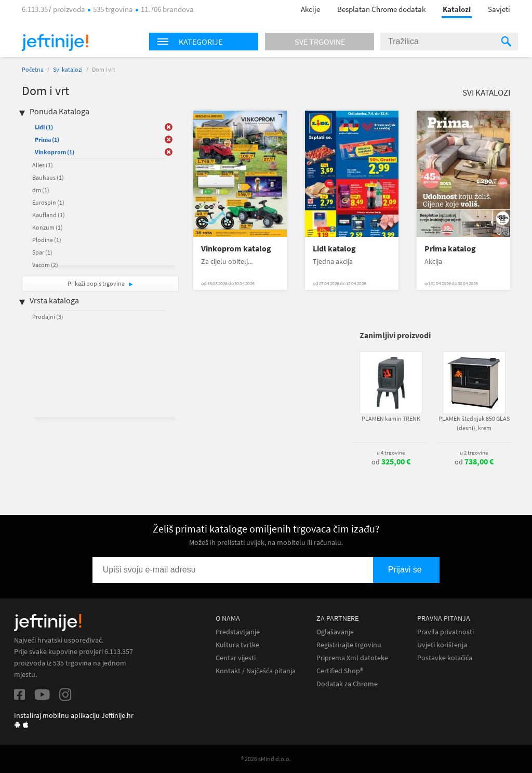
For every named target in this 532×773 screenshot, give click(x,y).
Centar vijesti (236, 658)
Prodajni (48, 317)
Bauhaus (48, 177)
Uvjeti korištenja (442, 645)
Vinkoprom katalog (236, 249)
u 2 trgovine (474, 452)
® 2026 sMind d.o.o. (266, 759)
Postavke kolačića (445, 658)
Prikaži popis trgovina (97, 283)
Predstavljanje (238, 632)
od (391, 462)
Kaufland (49, 215)
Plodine (47, 240)
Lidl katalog (334, 249)
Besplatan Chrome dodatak (381, 9)
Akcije (310, 9)
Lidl (44, 127)
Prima (47, 139)
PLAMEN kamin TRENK (391, 418)
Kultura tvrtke (237, 645)
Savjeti (499, 9)
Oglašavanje (335, 632)
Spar (42, 252)
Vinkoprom (55, 152)
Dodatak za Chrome (347, 684)
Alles (43, 165)
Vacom (45, 265)
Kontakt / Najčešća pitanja (256, 671)
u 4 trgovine (391, 452)
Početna (33, 69)
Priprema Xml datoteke (352, 658)
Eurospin (48, 202)
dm (41, 190)
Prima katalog (450, 249)
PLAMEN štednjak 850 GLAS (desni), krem (474, 423)
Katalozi (457, 9)
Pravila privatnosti (445, 632)
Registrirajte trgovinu (349, 645)
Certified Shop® (340, 671)
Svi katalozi (68, 69)
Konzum (48, 227)
